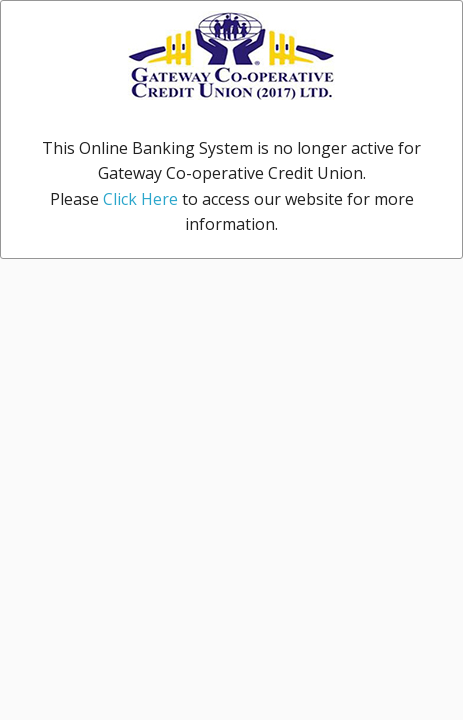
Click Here (140, 199)
